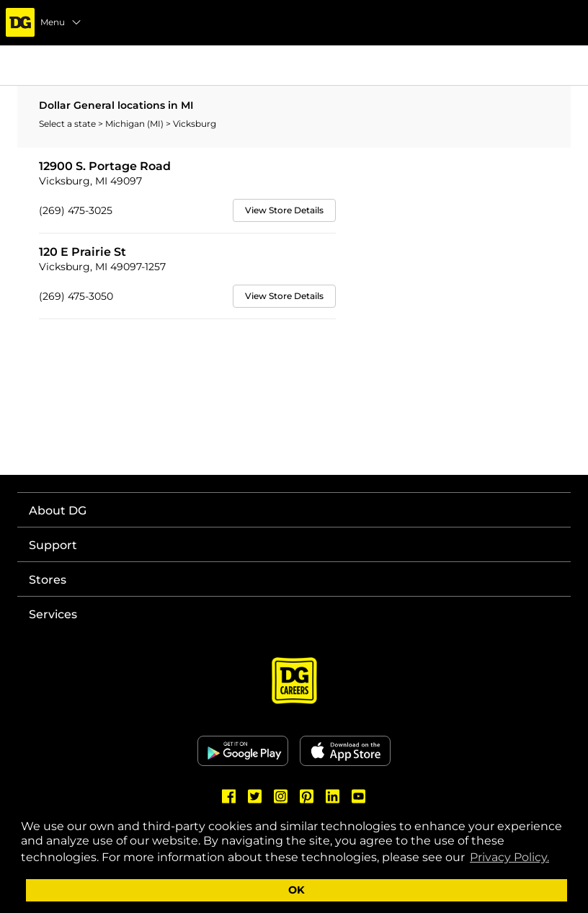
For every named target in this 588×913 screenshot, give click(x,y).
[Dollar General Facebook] (229, 796)
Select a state (68, 124)
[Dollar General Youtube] (359, 796)
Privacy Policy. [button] (509, 857)
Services (53, 614)
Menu (61, 22)
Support (53, 545)
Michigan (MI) (135, 124)
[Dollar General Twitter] (255, 796)
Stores (48, 580)
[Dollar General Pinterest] (307, 796)
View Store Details (284, 210)
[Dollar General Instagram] (281, 796)
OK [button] (297, 890)
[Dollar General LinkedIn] (333, 796)
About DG (58, 511)
